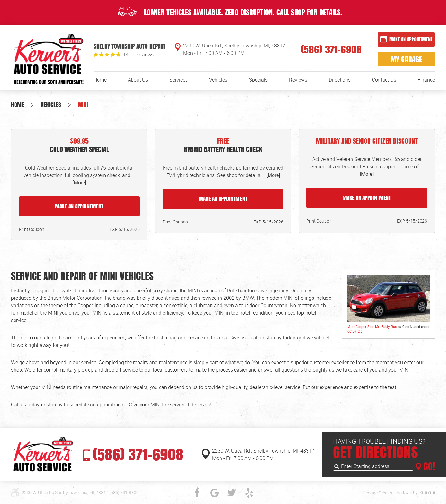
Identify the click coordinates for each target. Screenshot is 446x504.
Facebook (197, 493)
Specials (258, 80)
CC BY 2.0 (355, 331)
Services (179, 80)
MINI (83, 104)
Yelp (249, 493)
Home (100, 80)
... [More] (270, 175)
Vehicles (218, 80)
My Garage (406, 59)
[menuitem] (100, 80)
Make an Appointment (411, 39)
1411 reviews (138, 55)
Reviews (298, 80)
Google (214, 493)
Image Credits (379, 493)
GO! (428, 466)
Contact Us (384, 80)
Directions (340, 80)
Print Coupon (32, 229)
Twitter (232, 493)
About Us (138, 80)
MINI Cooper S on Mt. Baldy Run (372, 327)
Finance (426, 80)
